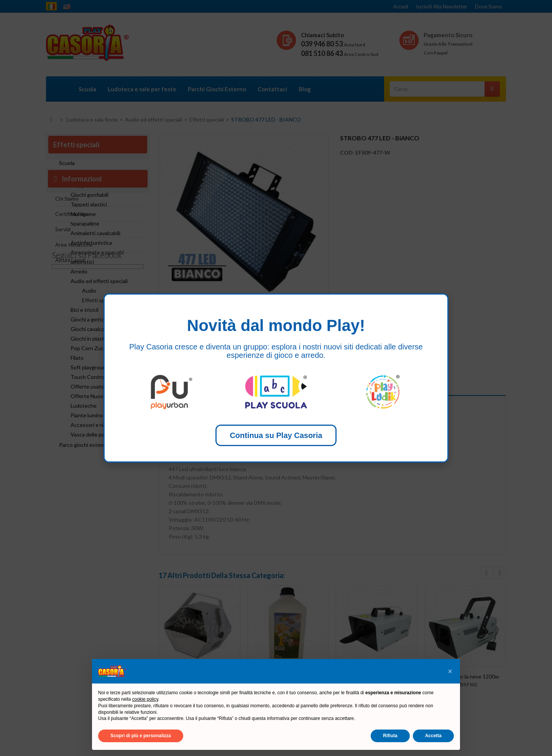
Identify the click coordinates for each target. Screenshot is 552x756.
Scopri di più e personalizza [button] (141, 736)
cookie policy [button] (145, 699)
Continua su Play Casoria (276, 435)
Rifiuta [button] (390, 736)
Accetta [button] (433, 736)
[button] (450, 671)
